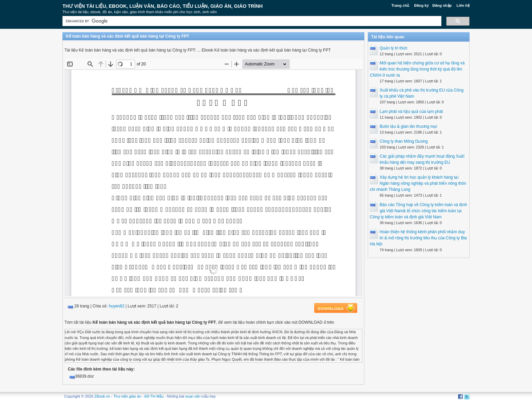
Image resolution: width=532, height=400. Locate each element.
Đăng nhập (442, 5)
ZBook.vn (102, 396)
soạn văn (193, 396)
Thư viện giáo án (127, 396)
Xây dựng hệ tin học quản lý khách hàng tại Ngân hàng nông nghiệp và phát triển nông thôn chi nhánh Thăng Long (418, 183)
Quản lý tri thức (394, 48)
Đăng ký (422, 5)
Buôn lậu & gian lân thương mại (408, 126)
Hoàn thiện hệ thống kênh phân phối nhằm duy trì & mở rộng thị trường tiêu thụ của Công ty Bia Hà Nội (418, 238)
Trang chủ (401, 5)
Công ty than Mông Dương (404, 141)
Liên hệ (463, 5)
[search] (251, 21)
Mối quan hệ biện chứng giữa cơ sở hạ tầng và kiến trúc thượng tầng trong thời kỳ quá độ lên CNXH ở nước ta (417, 69)
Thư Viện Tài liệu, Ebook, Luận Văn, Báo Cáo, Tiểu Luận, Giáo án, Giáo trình (163, 6)
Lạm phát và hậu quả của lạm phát (411, 112)
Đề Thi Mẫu (154, 396)
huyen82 (117, 306)
